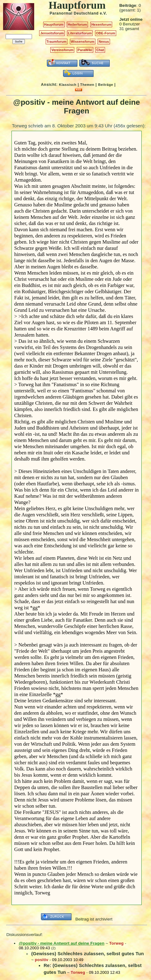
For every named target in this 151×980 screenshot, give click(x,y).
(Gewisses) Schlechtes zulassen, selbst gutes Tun (87, 954)
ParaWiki (85, 50)
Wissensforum (83, 42)
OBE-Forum (106, 33)
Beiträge (106, 85)
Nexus (104, 42)
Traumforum (57, 42)
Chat (100, 50)
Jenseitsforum (52, 33)
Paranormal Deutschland (74, 13)
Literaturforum (80, 33)
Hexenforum (101, 24)
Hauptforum (54, 24)
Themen (87, 85)
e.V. (103, 13)
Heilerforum (77, 24)
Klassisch (68, 85)
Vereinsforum (62, 50)
